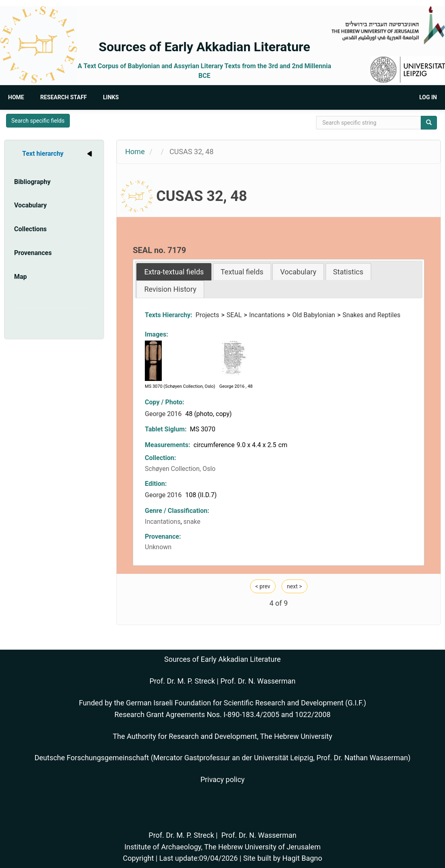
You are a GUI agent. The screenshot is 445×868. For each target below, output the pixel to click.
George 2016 (164, 414)
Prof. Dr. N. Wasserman (258, 681)
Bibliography (32, 182)
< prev (263, 586)
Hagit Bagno (302, 858)
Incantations (267, 315)
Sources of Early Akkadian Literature (205, 47)
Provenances (33, 253)
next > (294, 586)
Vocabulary (30, 205)
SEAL (234, 315)
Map (21, 277)
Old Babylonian (313, 315)
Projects (208, 315)
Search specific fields (38, 121)
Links (111, 97)
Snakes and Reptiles (371, 315)
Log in (428, 97)
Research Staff (64, 97)
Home (16, 97)
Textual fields (242, 272)
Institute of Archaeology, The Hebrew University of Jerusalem (222, 847)
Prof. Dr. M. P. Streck (182, 681)
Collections (30, 229)
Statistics (348, 272)
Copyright (138, 858)
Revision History (170, 289)
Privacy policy (223, 779)
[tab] (174, 272)
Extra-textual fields (174, 272)
